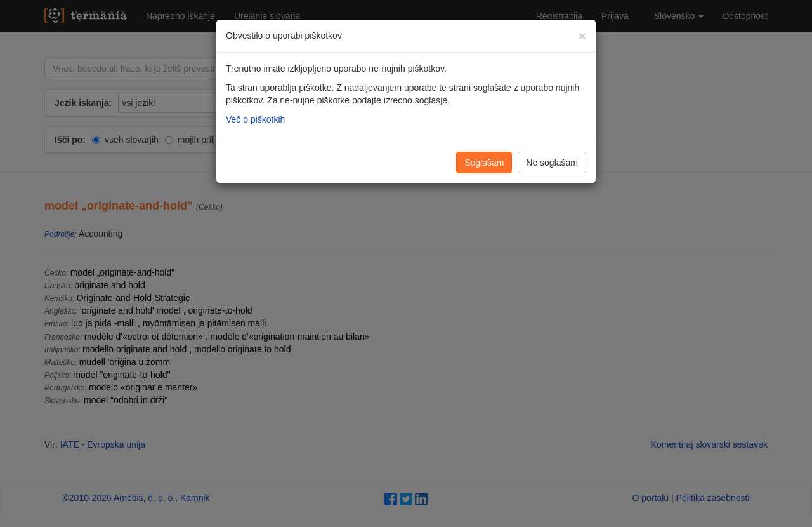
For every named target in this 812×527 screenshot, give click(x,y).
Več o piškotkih (255, 119)
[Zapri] (582, 36)
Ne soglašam (552, 163)
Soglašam (484, 163)
